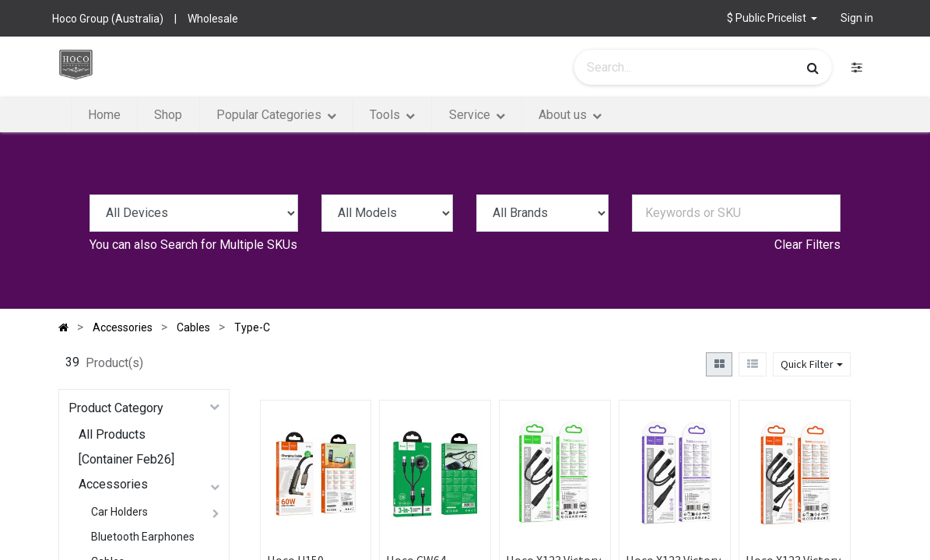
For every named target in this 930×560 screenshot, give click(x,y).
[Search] (813, 68)
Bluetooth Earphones (143, 537)
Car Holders (119, 512)
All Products (112, 434)
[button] (772, 18)
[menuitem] (104, 115)
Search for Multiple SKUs (229, 245)
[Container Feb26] (126, 459)
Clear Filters (807, 245)
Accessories (113, 484)
